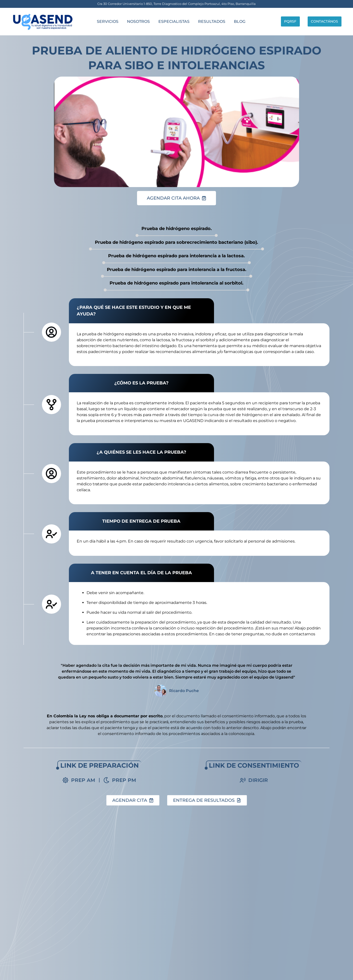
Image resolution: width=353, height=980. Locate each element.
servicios (103, 21)
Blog (236, 21)
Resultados (208, 21)
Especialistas (170, 21)
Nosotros (134, 21)
